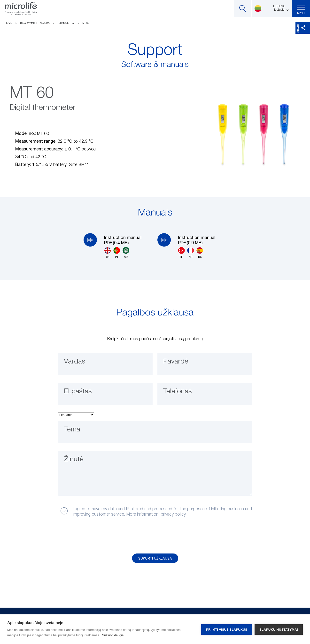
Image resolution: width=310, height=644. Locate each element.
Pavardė (177, 362)
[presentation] (95, 536)
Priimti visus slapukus (227, 629)
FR (191, 253)
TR (181, 253)
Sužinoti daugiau (114, 635)
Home (8, 23)
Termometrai (66, 23)
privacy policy (173, 514)
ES (200, 253)
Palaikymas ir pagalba (35, 23)
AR (126, 253)
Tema (73, 430)
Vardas (75, 362)
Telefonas (179, 392)
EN (108, 253)
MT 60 (86, 23)
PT (117, 253)
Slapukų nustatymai (279, 629)
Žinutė (74, 460)
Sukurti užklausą (155, 558)
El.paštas (79, 392)
